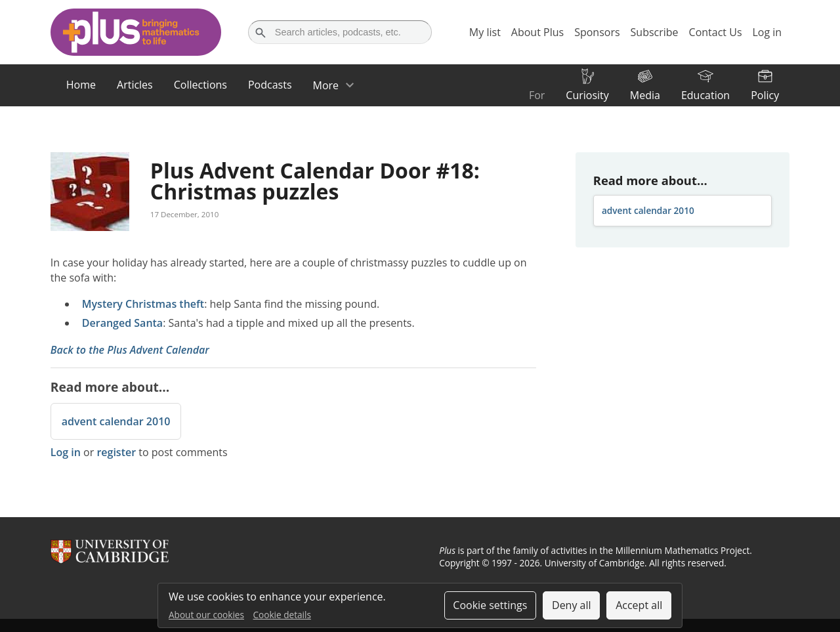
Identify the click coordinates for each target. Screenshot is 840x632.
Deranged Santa (122, 323)
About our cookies (206, 615)
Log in (66, 452)
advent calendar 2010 (116, 421)
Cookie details (282, 615)
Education (705, 95)
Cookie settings (490, 605)
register (116, 452)
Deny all (572, 605)
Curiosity (587, 95)
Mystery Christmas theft (143, 304)
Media (645, 95)
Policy (765, 95)
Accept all (639, 605)
